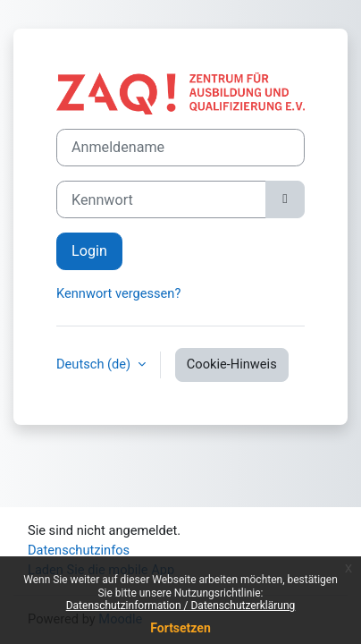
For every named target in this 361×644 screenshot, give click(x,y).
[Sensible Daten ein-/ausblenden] (285, 199)
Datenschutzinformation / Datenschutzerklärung (181, 606)
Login (89, 251)
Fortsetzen (180, 628)
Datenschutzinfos (79, 550)
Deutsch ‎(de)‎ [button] (95, 364)
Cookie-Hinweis (232, 364)
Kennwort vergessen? (118, 293)
